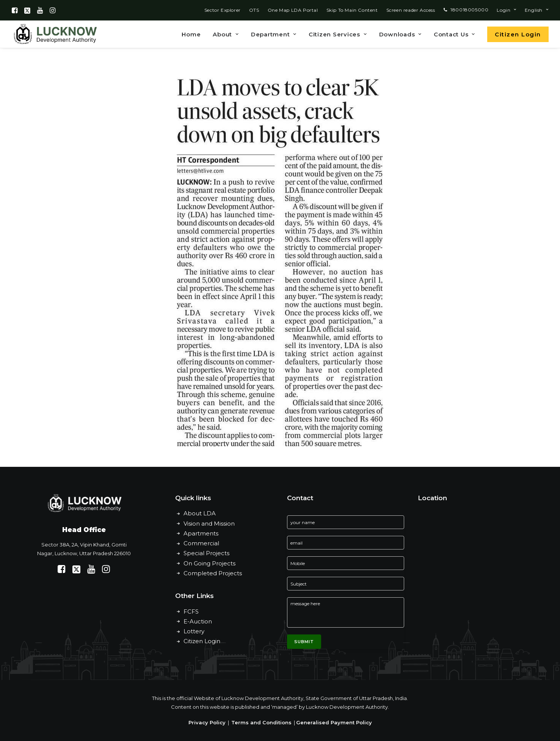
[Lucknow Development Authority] (55, 34)
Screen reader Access (411, 10)
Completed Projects (213, 573)
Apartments (201, 533)
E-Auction (198, 621)
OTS (254, 10)
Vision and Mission (209, 524)
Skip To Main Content (352, 10)
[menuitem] (223, 10)
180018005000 (469, 10)
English (537, 10)
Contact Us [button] (454, 34)
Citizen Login (202, 641)
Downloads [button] (400, 34)
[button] (15, 10)
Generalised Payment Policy (334, 722)
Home (191, 34)
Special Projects (206, 553)
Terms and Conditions (261, 722)
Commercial (201, 543)
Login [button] (506, 10)
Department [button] (274, 34)
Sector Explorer (223, 10)
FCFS (191, 611)
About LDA (200, 513)
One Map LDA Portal (293, 10)
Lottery (194, 631)
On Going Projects (209, 563)
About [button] (226, 34)
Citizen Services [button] (338, 34)
